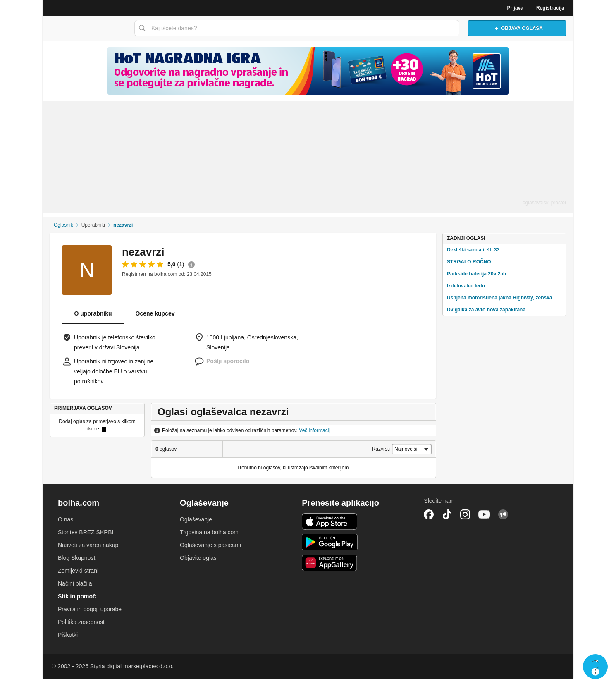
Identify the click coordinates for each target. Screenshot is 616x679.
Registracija (550, 8)
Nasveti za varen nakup (88, 545)
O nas (66, 519)
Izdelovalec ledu (466, 286)
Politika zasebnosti (82, 622)
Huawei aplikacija (330, 563)
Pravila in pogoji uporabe (90, 609)
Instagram (465, 514)
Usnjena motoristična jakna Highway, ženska (500, 298)
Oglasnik (63, 225)
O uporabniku (93, 313)
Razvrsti (381, 449)
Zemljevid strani (78, 571)
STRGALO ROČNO (469, 262)
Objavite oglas (198, 558)
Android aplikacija (330, 542)
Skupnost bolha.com (503, 514)
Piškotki (68, 635)
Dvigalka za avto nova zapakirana (486, 310)
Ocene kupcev (155, 313)
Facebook (429, 514)
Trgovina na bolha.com (209, 532)
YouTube (484, 514)
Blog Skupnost (76, 558)
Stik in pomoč (77, 596)
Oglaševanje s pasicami (210, 545)
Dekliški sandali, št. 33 (473, 250)
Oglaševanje (196, 519)
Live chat (595, 667)
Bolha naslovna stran (87, 28)
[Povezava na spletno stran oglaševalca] (308, 71)
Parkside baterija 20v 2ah (476, 274)
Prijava (515, 8)
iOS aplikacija (330, 521)
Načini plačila (75, 583)
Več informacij (314, 430)
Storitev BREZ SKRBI (86, 532)
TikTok (447, 514)
